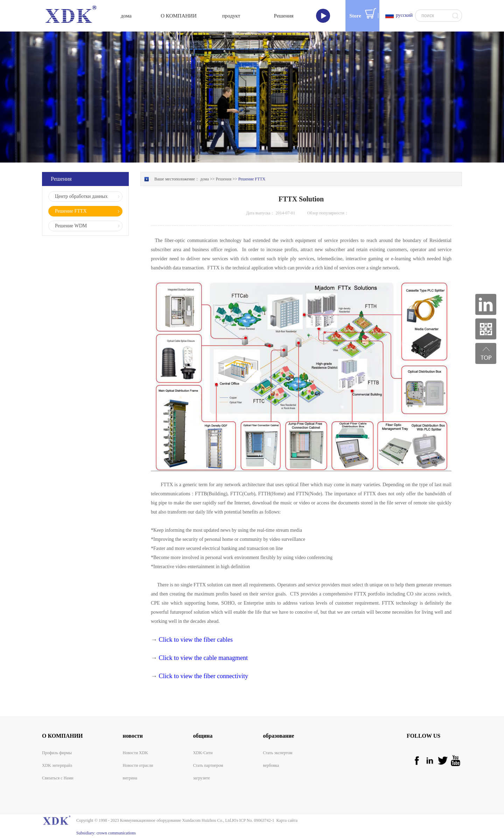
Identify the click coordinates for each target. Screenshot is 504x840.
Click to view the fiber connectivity (204, 676)
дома (126, 16)
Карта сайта (286, 820)
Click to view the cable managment (203, 658)
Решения (223, 179)
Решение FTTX (252, 179)
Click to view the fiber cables (196, 640)
